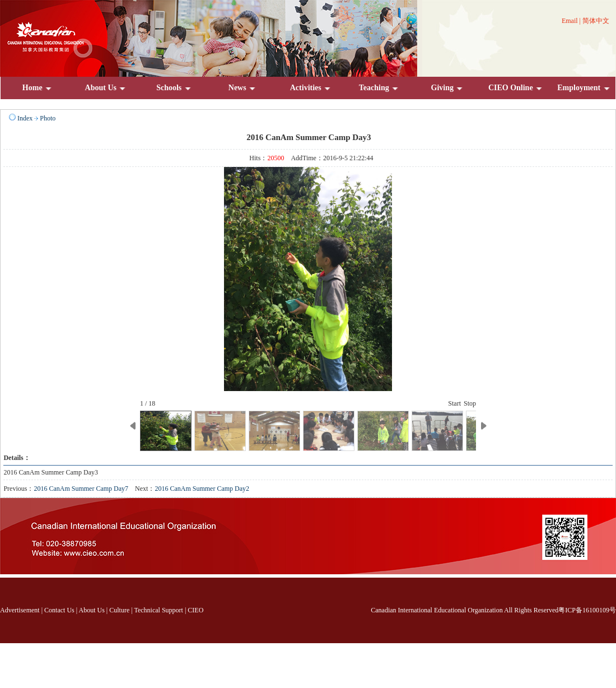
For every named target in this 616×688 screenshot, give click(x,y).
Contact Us (59, 610)
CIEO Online (516, 88)
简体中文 (596, 21)
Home (38, 88)
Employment (584, 88)
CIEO (195, 610)
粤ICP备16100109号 (587, 610)
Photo (48, 118)
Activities (311, 88)
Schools (174, 88)
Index (25, 118)
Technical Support (158, 610)
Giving (448, 88)
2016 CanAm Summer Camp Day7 (81, 489)
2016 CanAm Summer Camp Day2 (202, 489)
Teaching (379, 88)
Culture (119, 610)
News (242, 88)
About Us (106, 88)
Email (570, 21)
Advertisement (20, 610)
